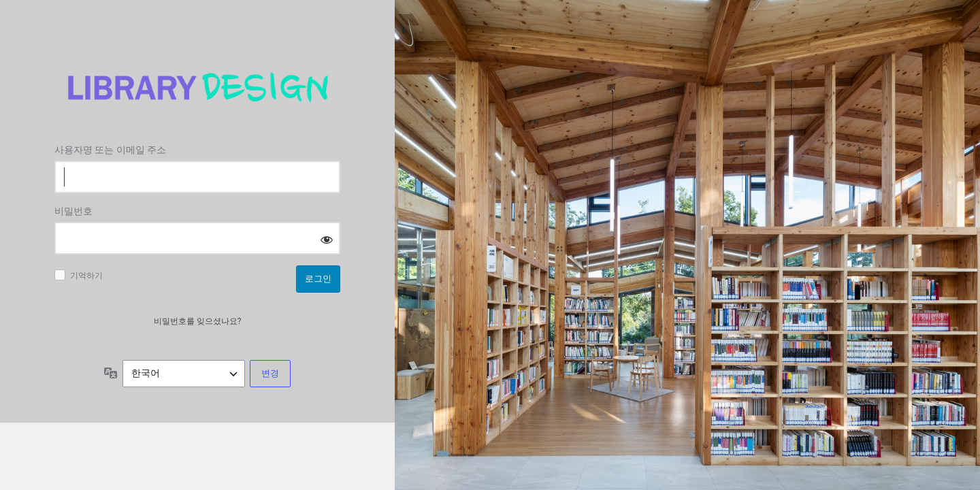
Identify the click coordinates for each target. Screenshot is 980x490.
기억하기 (86, 276)
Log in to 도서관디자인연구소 (197, 87)
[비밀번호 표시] (327, 239)
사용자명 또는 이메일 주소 (110, 150)
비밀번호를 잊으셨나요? (198, 321)
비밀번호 (73, 211)
